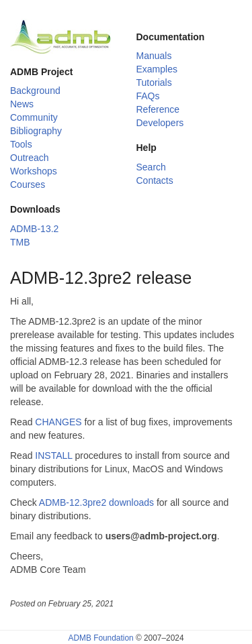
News (22, 104)
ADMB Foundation (100, 638)
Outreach (30, 158)
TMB (20, 242)
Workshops (34, 171)
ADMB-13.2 (34, 229)
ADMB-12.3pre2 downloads (96, 502)
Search (151, 167)
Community (34, 117)
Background (35, 91)
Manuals (154, 56)
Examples (157, 69)
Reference (158, 109)
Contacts (155, 180)
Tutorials (154, 83)
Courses (28, 184)
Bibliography (36, 131)
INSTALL (53, 455)
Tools (21, 144)
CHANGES (58, 422)
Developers (160, 123)
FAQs (148, 96)
